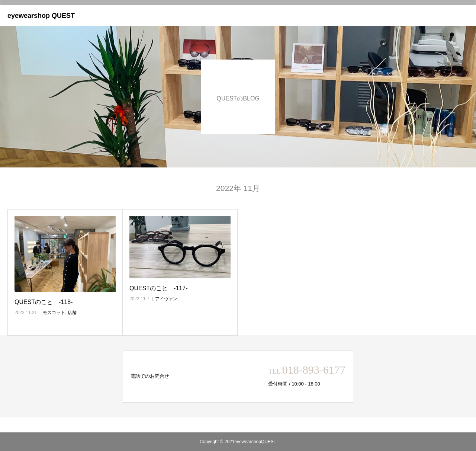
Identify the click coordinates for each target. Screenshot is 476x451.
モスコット (54, 313)
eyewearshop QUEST (41, 16)
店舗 (72, 313)
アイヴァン (166, 299)
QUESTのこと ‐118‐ (44, 302)
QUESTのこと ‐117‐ (158, 288)
